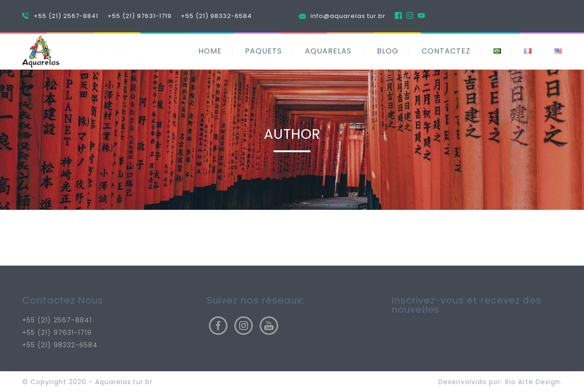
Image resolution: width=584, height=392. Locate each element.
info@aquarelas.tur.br (348, 16)
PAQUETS (263, 51)
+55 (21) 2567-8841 (66, 16)
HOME (210, 51)
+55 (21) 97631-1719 (140, 16)
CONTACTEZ (446, 51)
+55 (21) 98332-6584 (216, 16)
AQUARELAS (328, 51)
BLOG (388, 51)
